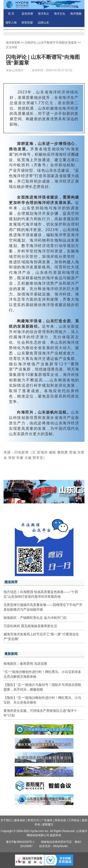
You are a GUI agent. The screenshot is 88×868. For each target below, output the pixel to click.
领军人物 (11, 23)
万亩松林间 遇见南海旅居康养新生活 (30, 626)
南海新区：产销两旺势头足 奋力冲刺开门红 (35, 618)
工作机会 (74, 820)
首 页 (11, 14)
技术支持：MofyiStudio (54, 846)
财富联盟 (27, 23)
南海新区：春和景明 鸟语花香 (25, 664)
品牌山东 (43, 23)
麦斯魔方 (48, 824)
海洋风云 (43, 14)
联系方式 (33, 820)
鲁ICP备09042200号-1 (20, 842)
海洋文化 (60, 14)
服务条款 (20, 820)
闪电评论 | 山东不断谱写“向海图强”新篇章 (51, 43)
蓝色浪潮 (27, 14)
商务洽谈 (60, 820)
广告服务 (47, 820)
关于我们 (6, 820)
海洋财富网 (13, 43)
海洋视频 (76, 14)
